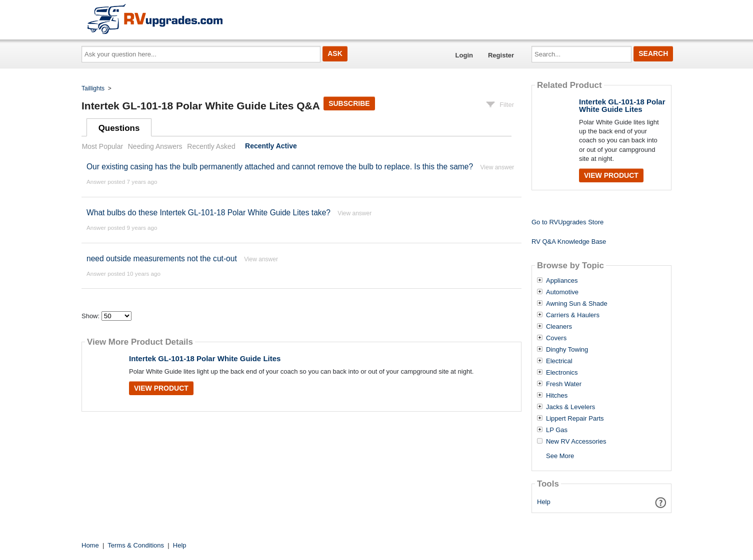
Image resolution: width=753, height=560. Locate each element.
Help (544, 502)
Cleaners (559, 327)
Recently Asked (211, 146)
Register (501, 55)
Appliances (562, 281)
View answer (497, 167)
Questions (119, 128)
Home (90, 545)
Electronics (562, 373)
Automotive (562, 292)
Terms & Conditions (136, 545)
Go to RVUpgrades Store (567, 222)
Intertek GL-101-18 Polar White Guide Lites (205, 358)
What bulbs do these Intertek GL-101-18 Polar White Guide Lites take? (208, 213)
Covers (556, 338)
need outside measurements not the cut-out (162, 259)
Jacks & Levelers (570, 407)
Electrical (559, 361)
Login (464, 55)
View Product (161, 388)
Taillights (93, 88)
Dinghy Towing (567, 350)
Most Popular (102, 146)
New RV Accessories (576, 442)
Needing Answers (155, 146)
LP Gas (557, 430)
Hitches (557, 396)
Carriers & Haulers (573, 315)
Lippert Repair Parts (575, 419)
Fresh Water (564, 384)
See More (560, 456)
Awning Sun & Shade (577, 304)
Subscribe (349, 103)
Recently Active (271, 146)
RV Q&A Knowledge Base (569, 242)
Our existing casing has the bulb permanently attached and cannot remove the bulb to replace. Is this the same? (280, 167)
